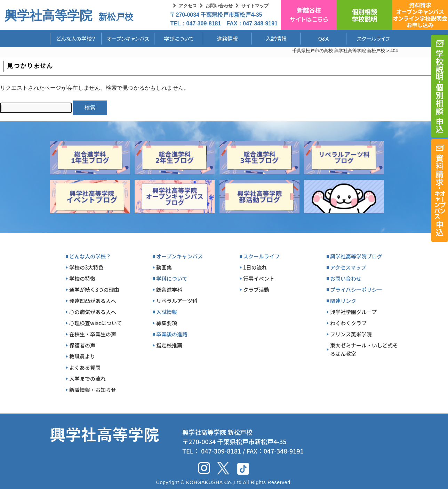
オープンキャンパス (128, 38)
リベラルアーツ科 (177, 301)
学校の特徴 (82, 278)
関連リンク (343, 301)
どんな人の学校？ (76, 38)
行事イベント (259, 278)
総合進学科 (169, 290)
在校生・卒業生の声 (93, 334)
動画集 (164, 267)
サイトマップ (255, 6)
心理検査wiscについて (95, 323)
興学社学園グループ (353, 312)
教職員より (82, 356)
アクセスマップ (348, 267)
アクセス (188, 6)
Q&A (323, 38)
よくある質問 (85, 367)
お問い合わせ (219, 6)
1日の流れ (255, 267)
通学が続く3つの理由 (94, 290)
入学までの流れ (87, 379)
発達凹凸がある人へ (93, 301)
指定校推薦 (169, 345)
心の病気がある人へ (93, 312)
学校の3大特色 (86, 267)
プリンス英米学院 (351, 334)
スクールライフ (368, 38)
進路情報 (227, 38)
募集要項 (167, 323)
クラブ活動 (256, 290)
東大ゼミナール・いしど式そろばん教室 (364, 349)
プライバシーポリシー (356, 290)
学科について (172, 278)
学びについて (179, 38)
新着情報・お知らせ (93, 390)
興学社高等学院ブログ (356, 256)
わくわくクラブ (348, 323)
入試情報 (276, 38)
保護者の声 (82, 345)
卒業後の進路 (172, 334)
